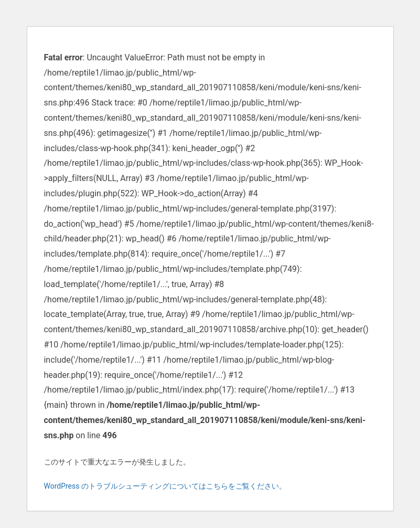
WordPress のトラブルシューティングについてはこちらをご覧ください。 (165, 486)
